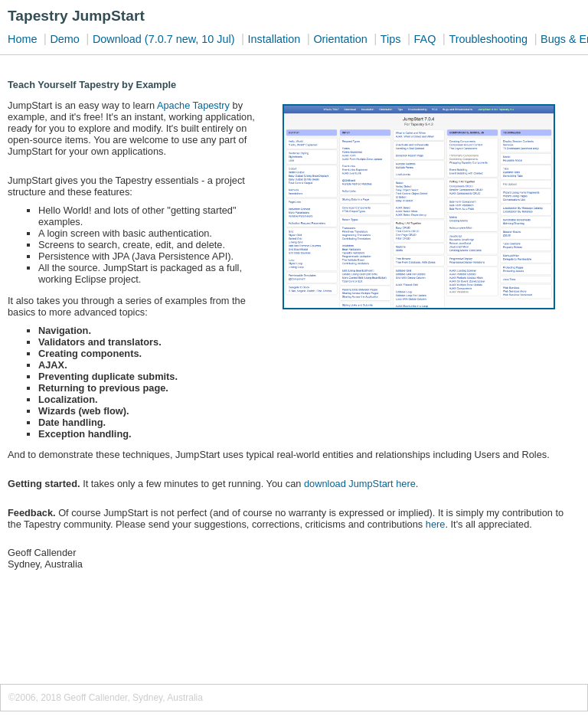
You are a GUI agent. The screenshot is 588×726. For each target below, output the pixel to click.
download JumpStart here (360, 484)
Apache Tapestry (193, 105)
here (436, 524)
